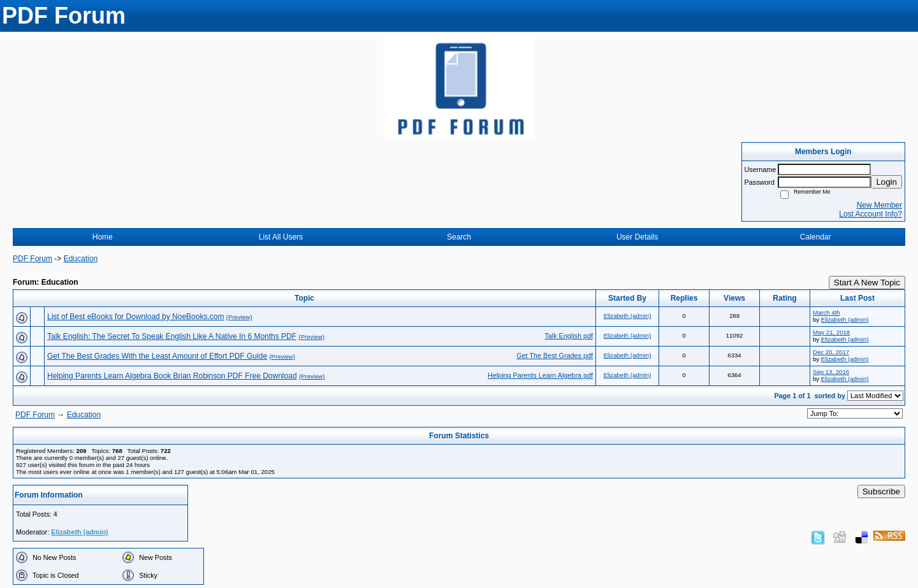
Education (81, 259)
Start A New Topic (867, 283)
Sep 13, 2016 (831, 372)
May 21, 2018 (831, 332)
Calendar (816, 237)
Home (103, 237)
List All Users (281, 237)
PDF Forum (33, 259)
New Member (879, 205)
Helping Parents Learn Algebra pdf (540, 375)
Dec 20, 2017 (831, 352)
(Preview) (239, 317)
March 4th (827, 312)
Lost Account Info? (871, 214)
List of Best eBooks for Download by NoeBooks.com (135, 317)
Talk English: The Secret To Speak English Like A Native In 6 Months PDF (172, 336)
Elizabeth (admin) (628, 316)
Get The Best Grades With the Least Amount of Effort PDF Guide (157, 356)
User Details (637, 237)
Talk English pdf (569, 336)
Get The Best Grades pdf (555, 355)
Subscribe (881, 491)
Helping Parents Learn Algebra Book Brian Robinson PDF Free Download (172, 376)
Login (886, 182)
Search (459, 237)
